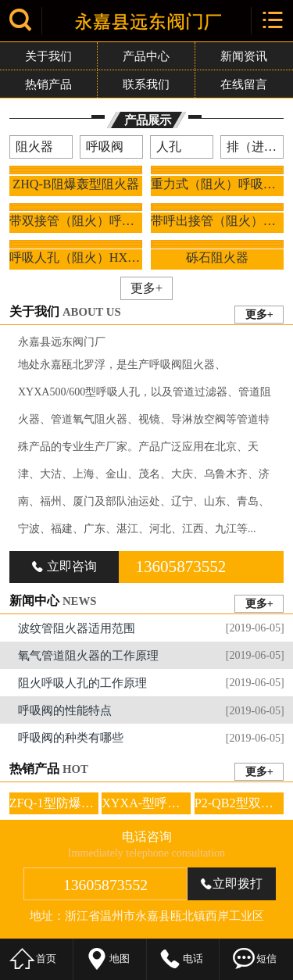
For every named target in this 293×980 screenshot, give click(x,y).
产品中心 (146, 56)
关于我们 (48, 56)
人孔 (169, 147)
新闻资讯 (244, 56)
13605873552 (180, 567)
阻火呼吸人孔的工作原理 (151, 682)
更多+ (146, 288)
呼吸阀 (105, 147)
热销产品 (48, 84)
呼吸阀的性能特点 (151, 710)
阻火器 (34, 147)
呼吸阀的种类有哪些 (151, 738)
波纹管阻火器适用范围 (151, 628)
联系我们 (146, 84)
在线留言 (244, 84)
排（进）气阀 (255, 147)
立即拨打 (231, 883)
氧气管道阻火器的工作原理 (151, 655)
